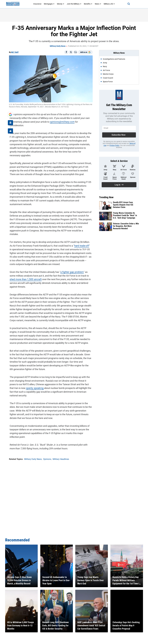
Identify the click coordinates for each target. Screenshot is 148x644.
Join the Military (74, 4)
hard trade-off (77, 234)
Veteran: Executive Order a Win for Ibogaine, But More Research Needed (126, 226)
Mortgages (49, 4)
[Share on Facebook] (66, 52)
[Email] (76, 52)
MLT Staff (15, 52)
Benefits (88, 4)
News (98, 4)
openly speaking (24, 376)
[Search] (127, 4)
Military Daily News (58, 46)
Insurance (37, 4)
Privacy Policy (114, 145)
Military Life (109, 4)
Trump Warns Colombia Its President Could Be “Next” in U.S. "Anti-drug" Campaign (125, 215)
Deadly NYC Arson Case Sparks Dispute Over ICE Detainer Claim (123, 205)
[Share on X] (71, 52)
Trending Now (106, 197)
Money (61, 4)
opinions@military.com (47, 121)
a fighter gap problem (71, 260)
